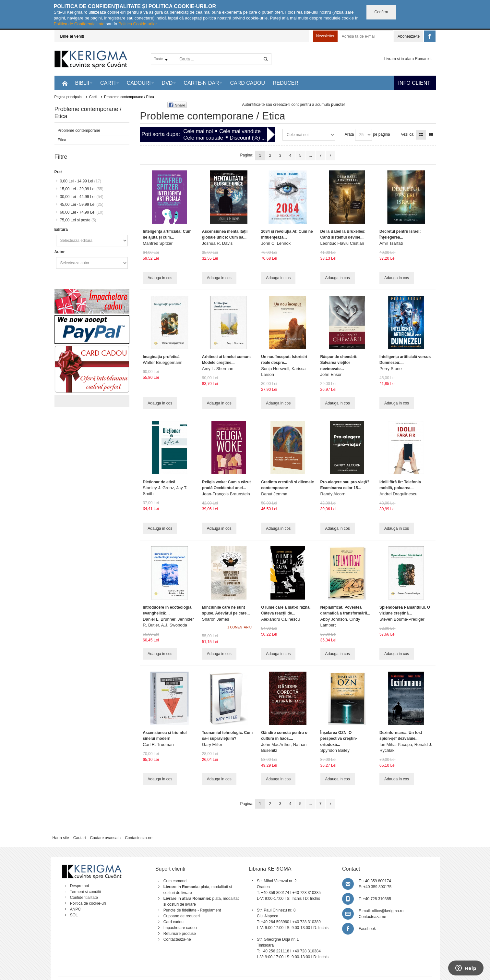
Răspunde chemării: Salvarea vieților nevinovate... (339, 363)
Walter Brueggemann (162, 362)
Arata (349, 134)
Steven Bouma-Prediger (402, 619)
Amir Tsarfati (391, 243)
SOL (74, 915)
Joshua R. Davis (217, 243)
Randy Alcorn (333, 494)
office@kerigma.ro (388, 911)
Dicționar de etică (159, 482)
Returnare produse (180, 934)
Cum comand (175, 881)
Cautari (80, 838)
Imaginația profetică (161, 357)
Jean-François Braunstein (226, 494)
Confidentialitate (84, 898)
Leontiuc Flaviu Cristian (342, 243)
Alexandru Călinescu (280, 619)
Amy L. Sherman (218, 369)
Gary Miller (212, 744)
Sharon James (216, 619)
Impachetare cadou (180, 928)
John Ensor (331, 374)
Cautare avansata (105, 838)
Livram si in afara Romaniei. (408, 59)
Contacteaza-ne (139, 838)
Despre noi (79, 886)
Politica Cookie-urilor (138, 24)
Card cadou (173, 922)
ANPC (75, 909)
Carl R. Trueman (158, 744)
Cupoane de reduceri (182, 916)
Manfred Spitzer (158, 243)
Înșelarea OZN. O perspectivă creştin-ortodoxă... (339, 738)
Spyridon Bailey (335, 750)
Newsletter (325, 36)
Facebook (367, 929)
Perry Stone (391, 369)
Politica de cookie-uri (88, 903)
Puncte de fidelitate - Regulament (192, 910)
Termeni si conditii (85, 892)
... (310, 155)
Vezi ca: (408, 134)
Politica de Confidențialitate (79, 24)
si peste (78, 220)
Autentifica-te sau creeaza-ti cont (270, 105)
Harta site (60, 838)
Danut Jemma (274, 494)
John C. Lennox (276, 243)
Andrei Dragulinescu (398, 494)
